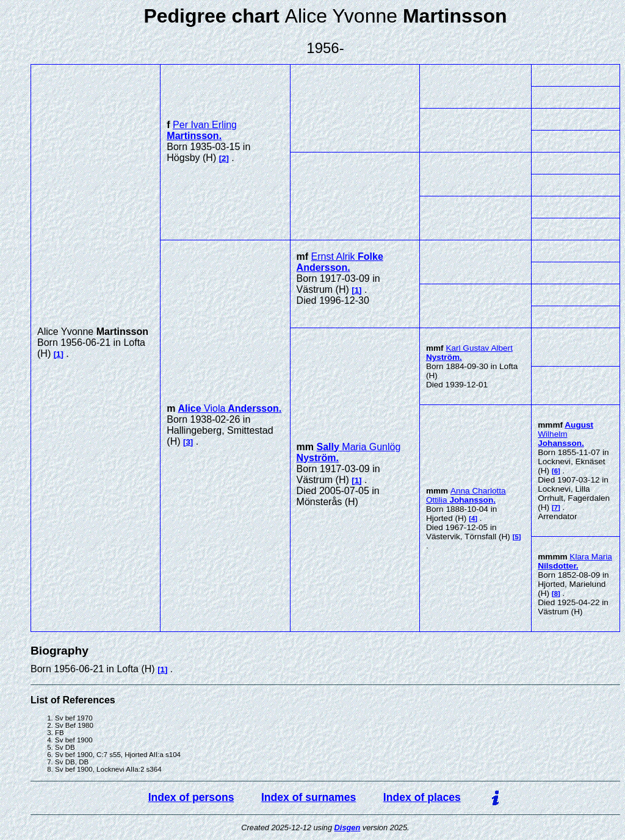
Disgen (348, 827)
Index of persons (191, 797)
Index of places (422, 797)
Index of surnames (309, 797)
